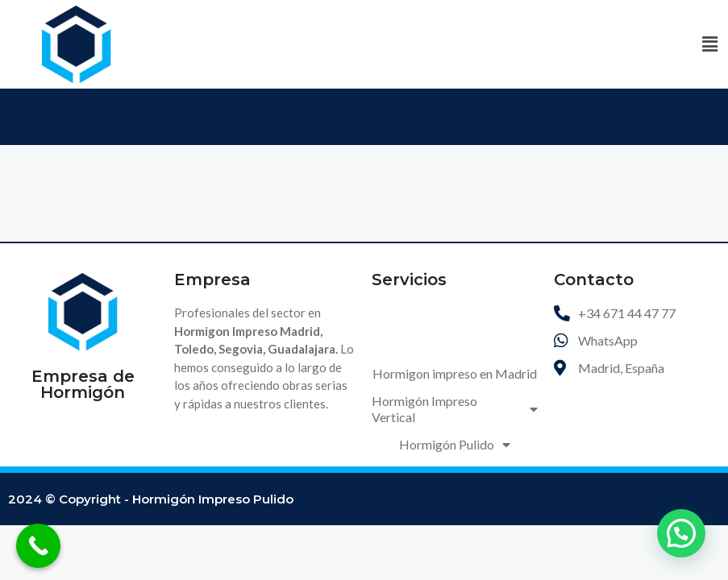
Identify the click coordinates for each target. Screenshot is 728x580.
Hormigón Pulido (455, 445)
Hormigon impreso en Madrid (455, 373)
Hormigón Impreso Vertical (455, 409)
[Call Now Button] (38, 546)
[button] (710, 44)
